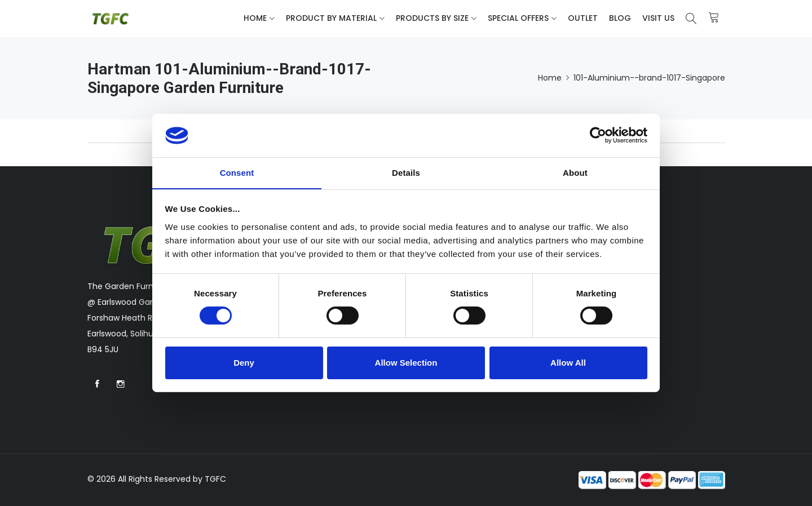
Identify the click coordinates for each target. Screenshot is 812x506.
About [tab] (575, 172)
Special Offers (518, 18)
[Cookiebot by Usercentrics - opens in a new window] (598, 135)
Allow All (568, 363)
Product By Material (331, 18)
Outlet (583, 18)
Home (255, 18)
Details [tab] (406, 172)
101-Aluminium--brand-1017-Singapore (649, 78)
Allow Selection (406, 363)
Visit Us (658, 18)
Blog (620, 18)
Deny (244, 363)
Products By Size (432, 18)
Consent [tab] (237, 172)
